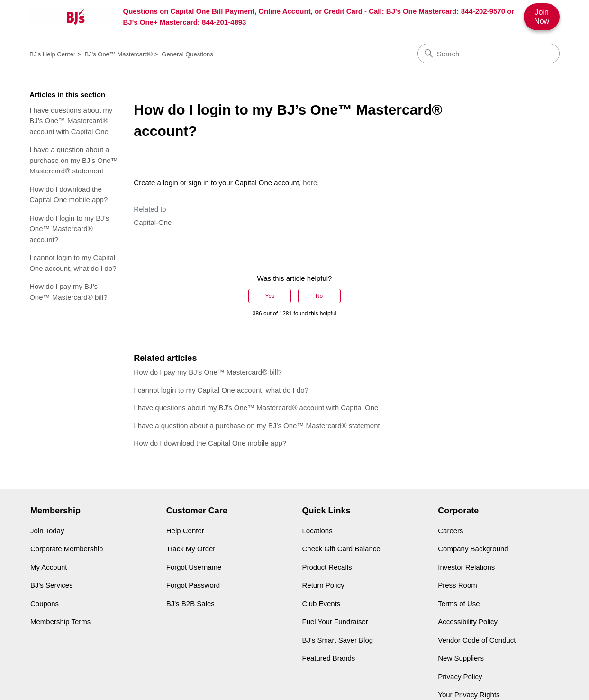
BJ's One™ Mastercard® (119, 54)
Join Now (542, 16)
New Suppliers (461, 658)
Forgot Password (193, 585)
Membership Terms (60, 622)
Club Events (322, 604)
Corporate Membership (67, 549)
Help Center (185, 531)
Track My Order (191, 549)
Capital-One (153, 222)
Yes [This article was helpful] (270, 296)
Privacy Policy (460, 677)
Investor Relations (466, 567)
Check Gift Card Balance (341, 549)
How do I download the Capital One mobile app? (68, 195)
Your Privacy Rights (469, 695)
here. (311, 183)
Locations (317, 531)
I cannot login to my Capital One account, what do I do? (73, 263)
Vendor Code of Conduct (477, 640)
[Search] (489, 54)
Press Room (458, 585)
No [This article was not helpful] (319, 296)
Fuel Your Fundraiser (335, 622)
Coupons (45, 604)
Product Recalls (327, 567)
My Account (49, 567)
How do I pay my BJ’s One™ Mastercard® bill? (68, 292)
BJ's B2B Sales (190, 604)
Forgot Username (194, 567)
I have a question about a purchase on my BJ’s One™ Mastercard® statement (73, 160)
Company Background (473, 549)
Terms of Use (459, 604)
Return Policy (323, 585)
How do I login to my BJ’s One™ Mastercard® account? (69, 229)
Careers (450, 531)
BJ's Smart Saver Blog (338, 640)
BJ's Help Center (52, 54)
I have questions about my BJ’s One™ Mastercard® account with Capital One (71, 121)
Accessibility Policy (468, 622)
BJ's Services (52, 585)
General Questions (187, 54)
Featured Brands (329, 658)
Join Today (47, 531)
